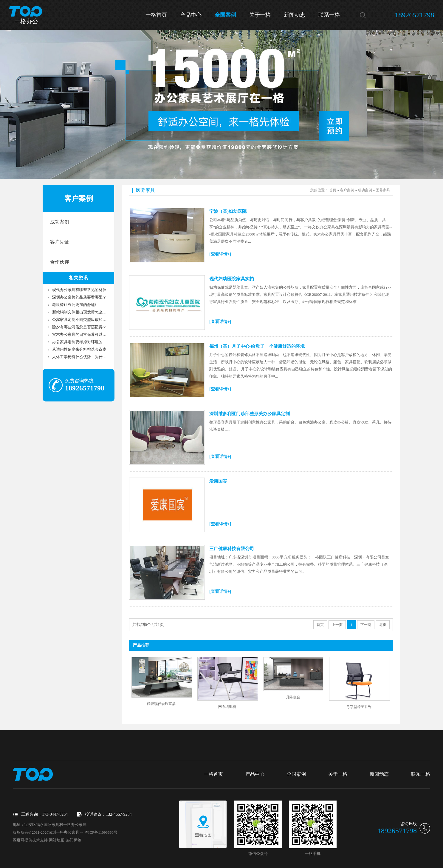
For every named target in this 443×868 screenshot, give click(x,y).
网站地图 (57, 840)
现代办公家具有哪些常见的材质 (79, 290)
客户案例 (347, 190)
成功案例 (60, 222)
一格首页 (156, 15)
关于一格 (260, 15)
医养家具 (145, 190)
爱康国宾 (218, 481)
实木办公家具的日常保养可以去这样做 (85, 334)
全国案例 (225, 15)
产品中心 (191, 15)
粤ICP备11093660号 (101, 832)
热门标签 (74, 840)
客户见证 (60, 242)
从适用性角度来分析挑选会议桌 (79, 349)
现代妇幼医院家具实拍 (232, 279)
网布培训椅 (227, 707)
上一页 (337, 625)
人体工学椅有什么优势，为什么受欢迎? (86, 357)
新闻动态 (295, 15)
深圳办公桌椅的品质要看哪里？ (79, 297)
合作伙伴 (60, 262)
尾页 (383, 625)
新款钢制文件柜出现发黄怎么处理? (82, 312)
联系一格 (329, 15)
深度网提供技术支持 (30, 840)
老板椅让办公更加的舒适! (74, 305)
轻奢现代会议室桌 (161, 704)
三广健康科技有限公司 (232, 549)
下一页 (366, 625)
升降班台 (293, 697)
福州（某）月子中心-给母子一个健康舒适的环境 (257, 346)
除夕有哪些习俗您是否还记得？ (79, 327)
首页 (333, 190)
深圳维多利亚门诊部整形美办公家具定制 (250, 414)
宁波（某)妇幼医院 (228, 211)
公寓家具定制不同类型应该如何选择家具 (87, 320)
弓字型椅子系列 (359, 707)
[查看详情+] (220, 254)
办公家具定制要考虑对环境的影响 (81, 342)
